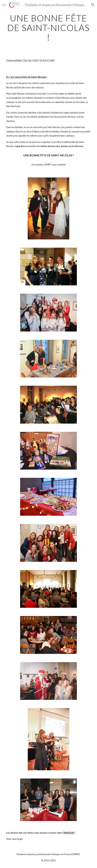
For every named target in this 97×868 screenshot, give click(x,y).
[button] (4, 5)
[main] (48, 28)
